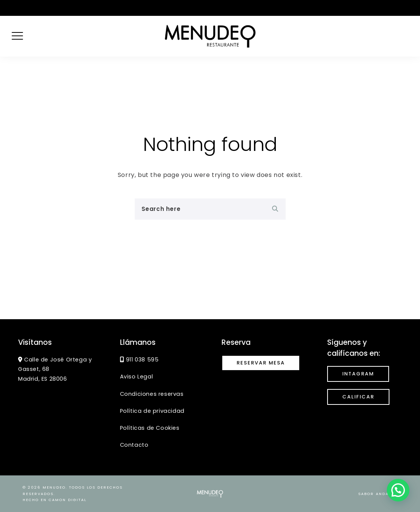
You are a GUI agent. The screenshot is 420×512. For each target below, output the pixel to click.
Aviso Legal (137, 377)
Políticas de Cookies (150, 428)
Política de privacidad (152, 411)
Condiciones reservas (152, 394)
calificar (358, 397)
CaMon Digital (68, 500)
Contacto (134, 445)
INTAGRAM (358, 374)
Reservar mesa (261, 363)
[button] (398, 490)
